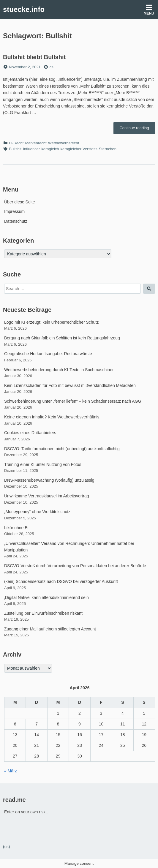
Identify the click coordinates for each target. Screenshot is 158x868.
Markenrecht (36, 143)
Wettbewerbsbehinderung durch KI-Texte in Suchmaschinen (59, 370)
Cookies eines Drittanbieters (30, 433)
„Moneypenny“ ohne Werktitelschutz (37, 512)
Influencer (31, 149)
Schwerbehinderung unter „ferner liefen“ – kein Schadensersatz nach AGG (73, 401)
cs (52, 67)
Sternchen (108, 149)
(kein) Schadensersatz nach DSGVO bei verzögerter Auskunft (61, 581)
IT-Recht (16, 143)
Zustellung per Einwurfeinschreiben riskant (43, 613)
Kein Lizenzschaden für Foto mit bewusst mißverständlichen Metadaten (70, 385)
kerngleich (50, 149)
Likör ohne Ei (16, 528)
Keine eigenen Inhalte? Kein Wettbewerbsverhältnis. (52, 417)
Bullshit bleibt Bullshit (34, 57)
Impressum (14, 211)
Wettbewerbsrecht (64, 143)
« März (11, 771)
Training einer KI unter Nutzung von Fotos (43, 464)
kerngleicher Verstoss (79, 149)
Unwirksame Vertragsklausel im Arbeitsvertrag (47, 496)
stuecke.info (24, 9)
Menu (149, 10)
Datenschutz (16, 221)
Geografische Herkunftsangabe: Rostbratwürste (48, 354)
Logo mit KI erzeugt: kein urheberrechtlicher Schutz (51, 322)
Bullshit (15, 149)
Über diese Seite (20, 202)
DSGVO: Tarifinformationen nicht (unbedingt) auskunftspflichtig (62, 449)
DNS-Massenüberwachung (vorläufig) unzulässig (49, 480)
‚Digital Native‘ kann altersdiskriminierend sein (46, 597)
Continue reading (137, 129)
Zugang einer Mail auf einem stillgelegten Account (50, 629)
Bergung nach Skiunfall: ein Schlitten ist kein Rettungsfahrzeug (62, 338)
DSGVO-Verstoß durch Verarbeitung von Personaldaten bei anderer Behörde (75, 566)
